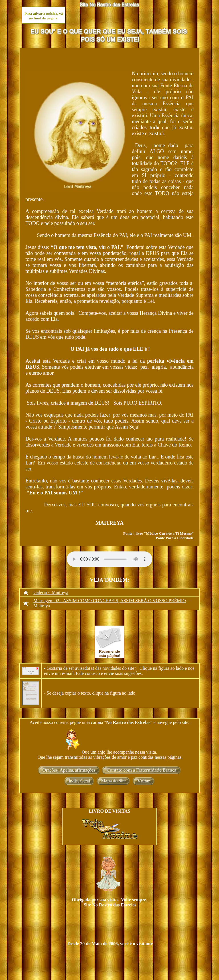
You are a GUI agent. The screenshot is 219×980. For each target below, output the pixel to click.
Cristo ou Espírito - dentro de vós (65, 421)
